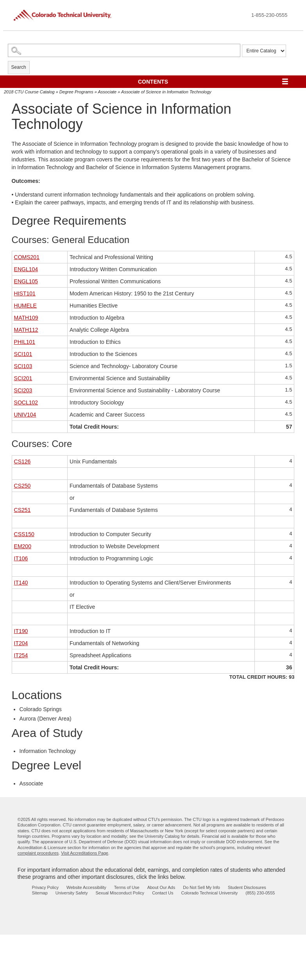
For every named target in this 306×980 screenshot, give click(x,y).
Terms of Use (127, 887)
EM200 (23, 546)
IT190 (21, 631)
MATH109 (26, 318)
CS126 (22, 461)
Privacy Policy (45, 887)
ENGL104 (26, 269)
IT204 (21, 643)
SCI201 (23, 378)
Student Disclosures (247, 887)
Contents (153, 82)
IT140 (21, 583)
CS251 (22, 510)
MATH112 (26, 330)
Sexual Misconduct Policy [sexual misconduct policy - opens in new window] (120, 893)
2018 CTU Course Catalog (29, 92)
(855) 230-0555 (260, 893)
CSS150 (24, 534)
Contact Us (163, 893)
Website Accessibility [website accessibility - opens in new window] (86, 887)
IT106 (21, 558)
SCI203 (23, 390)
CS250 (22, 486)
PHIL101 (25, 342)
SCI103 (23, 366)
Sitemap (40, 893)
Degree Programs (76, 92)
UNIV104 (25, 415)
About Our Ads (161, 887)
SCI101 (23, 354)
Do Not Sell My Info (201, 887)
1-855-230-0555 (269, 15)
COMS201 (27, 257)
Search (19, 67)
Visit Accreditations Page (85, 853)
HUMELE (25, 306)
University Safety (72, 893)
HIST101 (25, 293)
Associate (107, 92)
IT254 (21, 655)
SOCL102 (26, 402)
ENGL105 (26, 281)
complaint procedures (38, 853)
